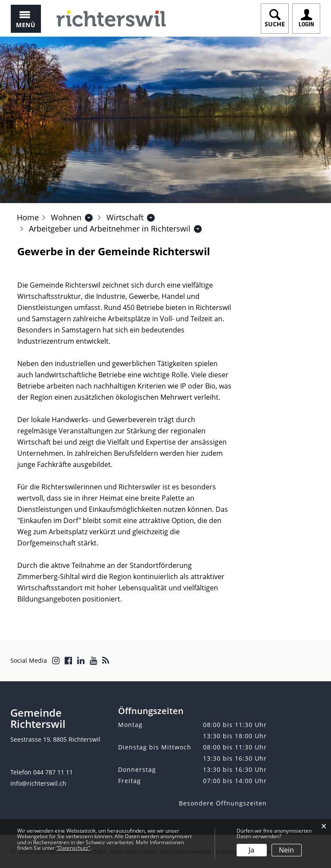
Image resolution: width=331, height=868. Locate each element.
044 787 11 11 (53, 772)
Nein (286, 850)
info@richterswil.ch (38, 783)
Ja (251, 850)
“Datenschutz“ (73, 848)
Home (28, 217)
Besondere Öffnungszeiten (223, 803)
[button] (66, 217)
